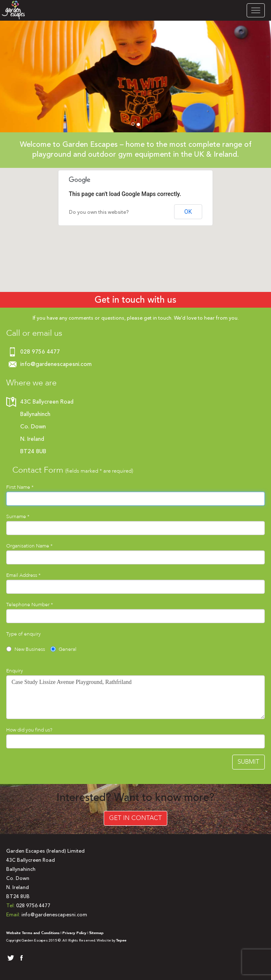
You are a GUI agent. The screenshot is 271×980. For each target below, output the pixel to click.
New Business (26, 649)
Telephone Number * (30, 605)
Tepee (121, 940)
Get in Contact (135, 818)
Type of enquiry (24, 634)
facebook (20, 958)
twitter (10, 958)
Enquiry (15, 671)
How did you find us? (29, 730)
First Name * (20, 487)
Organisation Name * (29, 546)
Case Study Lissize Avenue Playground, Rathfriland (135, 697)
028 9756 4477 (40, 352)
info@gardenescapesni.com (56, 364)
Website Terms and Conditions (33, 933)
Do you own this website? (99, 212)
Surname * (18, 516)
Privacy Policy (74, 933)
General (63, 649)
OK (188, 212)
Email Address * (23, 575)
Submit (248, 762)
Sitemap (96, 933)
